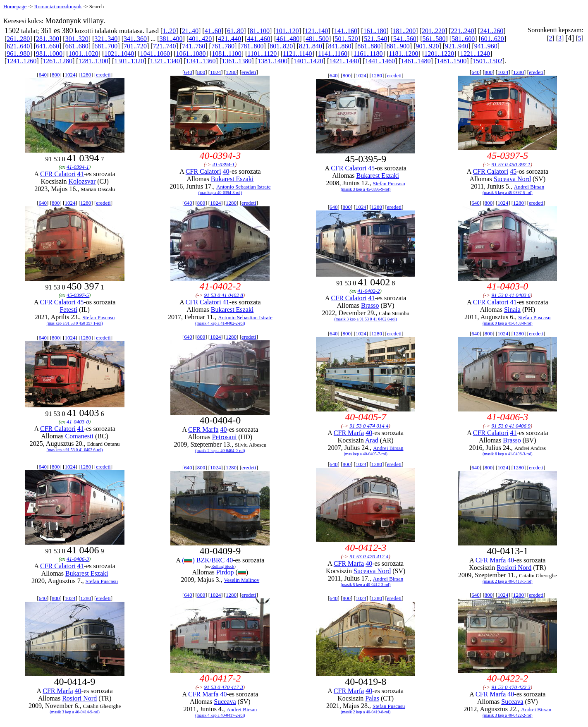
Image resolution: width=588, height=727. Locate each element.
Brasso (370, 305)
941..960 (486, 46)
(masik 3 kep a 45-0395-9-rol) (366, 189)
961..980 (18, 54)
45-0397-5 (78, 295)
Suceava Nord (512, 179)
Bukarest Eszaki (232, 179)
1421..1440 (344, 61)
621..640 (18, 46)
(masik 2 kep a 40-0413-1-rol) (508, 581)
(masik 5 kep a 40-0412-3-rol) (366, 585)
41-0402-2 (368, 291)
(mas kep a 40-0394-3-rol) (220, 193)
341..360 (135, 39)
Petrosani (225, 437)
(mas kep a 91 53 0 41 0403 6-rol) (75, 450)
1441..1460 (380, 61)
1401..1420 (308, 61)
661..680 (77, 46)
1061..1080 (191, 54)
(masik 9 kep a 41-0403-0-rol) (508, 323)
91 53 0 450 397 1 (511, 164)
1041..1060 (155, 54)
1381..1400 (272, 61)
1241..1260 (22, 61)
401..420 (200, 39)
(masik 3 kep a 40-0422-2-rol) (508, 715)
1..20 (169, 31)
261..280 (18, 39)
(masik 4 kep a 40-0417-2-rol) (220, 715)
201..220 (433, 31)
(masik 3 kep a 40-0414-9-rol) (75, 712)
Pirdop (225, 572)
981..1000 (49, 54)
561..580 (434, 39)
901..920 (428, 46)
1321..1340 (165, 61)
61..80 (235, 31)
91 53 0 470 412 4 (369, 556)
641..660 (48, 46)
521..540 (375, 39)
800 (56, 75)
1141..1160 (333, 54)
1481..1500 (452, 61)
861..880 (369, 46)
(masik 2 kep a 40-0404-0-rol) (220, 451)
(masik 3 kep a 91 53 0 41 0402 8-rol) (365, 319)
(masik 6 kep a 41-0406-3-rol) (508, 454)
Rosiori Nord (514, 568)
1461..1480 (416, 61)
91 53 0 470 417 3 (223, 687)
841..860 (340, 46)
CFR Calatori (58, 174)
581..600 (463, 39)
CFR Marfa (203, 429)
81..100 (260, 31)
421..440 (229, 39)
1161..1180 (368, 54)
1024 (70, 75)
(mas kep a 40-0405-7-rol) (366, 454)
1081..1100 (226, 54)
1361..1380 (237, 61)
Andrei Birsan (529, 187)
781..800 (252, 46)
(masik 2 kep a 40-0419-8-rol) (366, 712)
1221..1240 (475, 54)
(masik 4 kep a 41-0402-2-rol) (220, 323)
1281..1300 (93, 61)
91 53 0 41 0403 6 (511, 295)
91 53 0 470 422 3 (511, 687)
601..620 (492, 39)
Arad (372, 440)
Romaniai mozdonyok (58, 6)
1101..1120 (262, 54)
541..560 (405, 39)
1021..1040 (119, 54)
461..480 (288, 39)
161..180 (375, 31)
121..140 (316, 31)
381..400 (171, 39)
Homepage (15, 6)
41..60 (213, 31)
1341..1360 (201, 61)
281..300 (48, 39)
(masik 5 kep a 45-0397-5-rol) (508, 193)
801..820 (281, 46)
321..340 (106, 39)
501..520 (347, 39)
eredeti (103, 75)
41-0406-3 (78, 559)
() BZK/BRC (203, 560)
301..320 (77, 39)
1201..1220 (439, 54)
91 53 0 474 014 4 (369, 426)
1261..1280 (57, 61)
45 (371, 168)
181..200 (404, 31)
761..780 (223, 46)
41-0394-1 (78, 167)
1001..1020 (84, 54)
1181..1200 (403, 54)
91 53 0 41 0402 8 (223, 295)
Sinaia (512, 310)
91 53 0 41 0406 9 (511, 426)
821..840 (311, 46)
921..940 (457, 46)
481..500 (317, 39)
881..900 (398, 46)
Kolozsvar (82, 181)
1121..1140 (298, 54)
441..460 (259, 39)
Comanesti (79, 436)
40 (226, 171)
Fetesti (68, 310)
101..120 (287, 31)
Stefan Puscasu (389, 183)
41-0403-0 (78, 422)
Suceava (225, 702)
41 (81, 174)
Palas (372, 698)
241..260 (492, 31)
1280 (86, 75)
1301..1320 (129, 61)
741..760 (194, 46)
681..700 (106, 46)
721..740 (165, 46)
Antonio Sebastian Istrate (243, 187)
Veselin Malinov (242, 580)
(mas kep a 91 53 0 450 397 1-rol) (75, 323)
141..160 (346, 31)
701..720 (135, 46)
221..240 (463, 31)
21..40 (190, 31)
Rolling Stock (223, 566)
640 (43, 75)
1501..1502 (488, 61)
